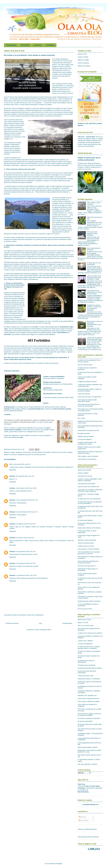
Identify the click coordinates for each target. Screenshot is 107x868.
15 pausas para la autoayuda (86, 665)
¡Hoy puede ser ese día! (85, 476)
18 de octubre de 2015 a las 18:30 (26, 488)
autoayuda (19, 452)
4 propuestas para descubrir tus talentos (90, 668)
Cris (11, 464)
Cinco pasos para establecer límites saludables (92, 234)
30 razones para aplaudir (85, 520)
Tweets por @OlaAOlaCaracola (87, 829)
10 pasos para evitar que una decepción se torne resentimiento (90, 503)
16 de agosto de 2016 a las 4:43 (26, 552)
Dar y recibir (81, 418)
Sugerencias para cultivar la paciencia (89, 601)
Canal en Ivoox (82, 54)
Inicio (41, 623)
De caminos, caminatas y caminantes (89, 718)
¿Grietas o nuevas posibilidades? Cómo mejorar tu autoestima (90, 480)
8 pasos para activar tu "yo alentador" (89, 679)
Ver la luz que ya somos (85, 609)
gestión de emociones (11, 455)
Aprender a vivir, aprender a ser (87, 696)
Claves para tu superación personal (88, 699)
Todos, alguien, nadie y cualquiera (88, 456)
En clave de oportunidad (85, 721)
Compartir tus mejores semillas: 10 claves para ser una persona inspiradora (94, 308)
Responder (13, 470)
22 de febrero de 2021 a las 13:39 (26, 575)
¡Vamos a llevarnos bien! (85, 365)
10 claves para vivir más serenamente (89, 499)
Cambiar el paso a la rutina (86, 546)
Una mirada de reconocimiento (87, 459)
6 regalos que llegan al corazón (87, 382)
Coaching (38, 45)
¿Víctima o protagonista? (85, 644)
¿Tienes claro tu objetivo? (85, 641)
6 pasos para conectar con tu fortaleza (89, 528)
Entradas (83, 817)
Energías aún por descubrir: (52, 382)
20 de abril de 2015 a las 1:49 (25, 476)
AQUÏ (56, 86)
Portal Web (25, 45)
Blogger (60, 864)
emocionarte (47, 452)
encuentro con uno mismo (59, 452)
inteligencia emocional (24, 455)
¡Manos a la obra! (83, 623)
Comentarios (84, 820)
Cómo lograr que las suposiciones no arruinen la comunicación (94, 292)
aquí (21, 437)
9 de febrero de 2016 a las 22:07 (26, 524)
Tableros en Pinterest (84, 66)
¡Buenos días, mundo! (84, 620)
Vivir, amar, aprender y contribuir (87, 764)
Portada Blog (11, 45)
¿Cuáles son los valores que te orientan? (90, 633)
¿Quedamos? (47, 388)
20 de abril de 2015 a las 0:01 (22, 464)
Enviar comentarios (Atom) (43, 630)
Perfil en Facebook (83, 63)
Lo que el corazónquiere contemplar (57, 165)
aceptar (13, 452)
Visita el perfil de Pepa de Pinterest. (88, 837)
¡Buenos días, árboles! (84, 470)
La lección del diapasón (85, 439)
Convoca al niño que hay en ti (87, 566)
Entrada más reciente (12, 623)
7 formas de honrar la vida (86, 676)
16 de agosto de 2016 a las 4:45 (26, 563)
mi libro (36, 327)
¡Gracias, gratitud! (83, 473)
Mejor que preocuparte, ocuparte (88, 747)
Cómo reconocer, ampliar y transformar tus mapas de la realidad (89, 715)
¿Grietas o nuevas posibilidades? (54, 377)
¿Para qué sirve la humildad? (87, 484)
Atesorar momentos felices (86, 543)
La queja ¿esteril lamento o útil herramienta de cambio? (87, 443)
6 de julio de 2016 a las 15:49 (25, 538)
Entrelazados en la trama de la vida (88, 430)
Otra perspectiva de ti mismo (52, 394)
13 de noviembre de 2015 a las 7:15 (27, 500)
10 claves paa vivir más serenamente (94, 264)
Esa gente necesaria (84, 433)
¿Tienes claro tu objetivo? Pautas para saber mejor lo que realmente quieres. (95, 339)
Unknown (12, 476)
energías (70, 452)
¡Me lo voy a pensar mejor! (86, 625)
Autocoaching (27, 452)
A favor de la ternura (84, 394)
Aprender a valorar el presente (87, 540)
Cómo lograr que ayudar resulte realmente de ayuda (87, 401)
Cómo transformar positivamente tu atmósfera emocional (88, 562)
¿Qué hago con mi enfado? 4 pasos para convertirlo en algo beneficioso (90, 490)
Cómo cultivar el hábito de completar (89, 702)
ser (33, 455)
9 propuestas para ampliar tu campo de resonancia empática (89, 390)
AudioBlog (50, 45)
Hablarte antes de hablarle (86, 436)
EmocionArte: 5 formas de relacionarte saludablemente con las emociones (95, 324)
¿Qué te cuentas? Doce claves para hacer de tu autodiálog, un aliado (94, 278)
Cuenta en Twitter (83, 57)
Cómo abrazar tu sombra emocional (88, 549)
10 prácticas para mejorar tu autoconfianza (86, 661)
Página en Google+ (84, 60)
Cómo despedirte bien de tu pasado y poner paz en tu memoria (89, 553)
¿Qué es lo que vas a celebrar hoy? (88, 487)
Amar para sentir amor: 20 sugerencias (89, 397)
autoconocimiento (37, 452)
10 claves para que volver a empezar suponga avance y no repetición (89, 647)
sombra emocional (40, 455)
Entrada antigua (67, 623)
